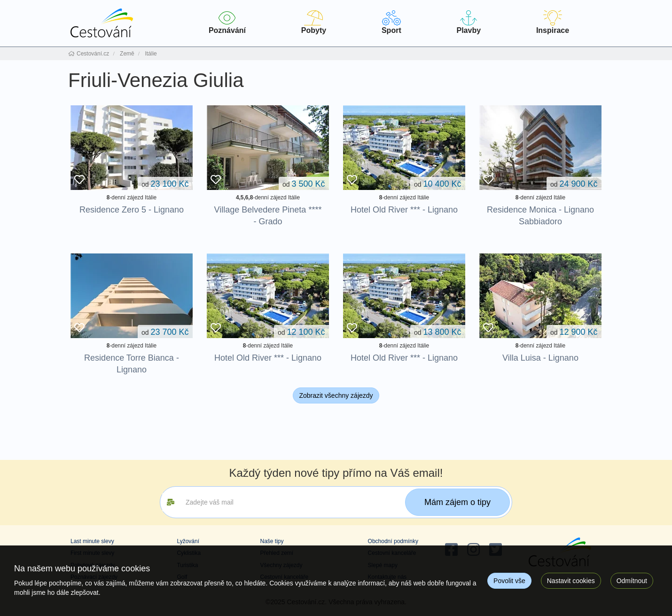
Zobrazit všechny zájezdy (336, 395)
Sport (391, 22)
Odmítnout (632, 581)
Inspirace (553, 22)
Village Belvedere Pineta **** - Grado (268, 216)
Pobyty (314, 22)
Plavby (469, 22)
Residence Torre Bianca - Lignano (132, 364)
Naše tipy (272, 541)
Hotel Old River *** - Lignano (404, 210)
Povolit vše (509, 581)
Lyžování (188, 541)
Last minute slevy (92, 541)
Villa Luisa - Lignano (540, 358)
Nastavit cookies (571, 581)
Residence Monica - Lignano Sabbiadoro (540, 216)
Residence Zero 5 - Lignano (132, 210)
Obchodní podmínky (393, 541)
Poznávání (227, 22)
